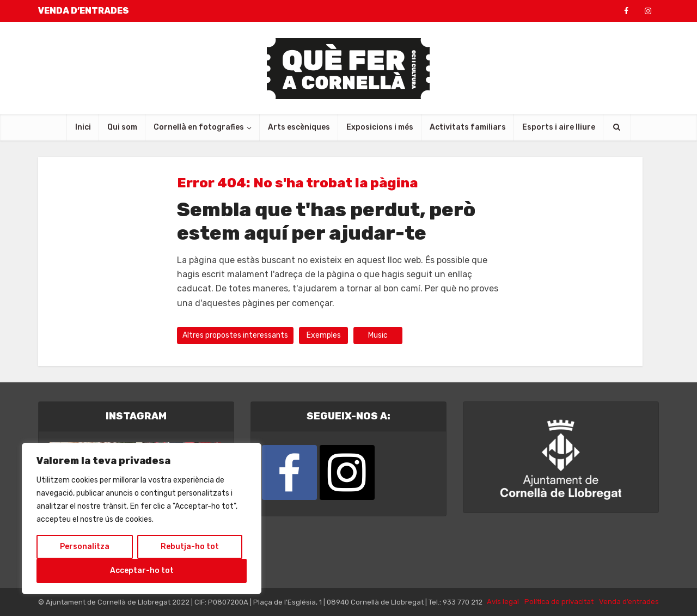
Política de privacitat (559, 602)
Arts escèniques (299, 127)
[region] (142, 519)
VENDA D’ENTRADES (84, 11)
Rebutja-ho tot (190, 547)
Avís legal (503, 602)
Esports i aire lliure (559, 127)
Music (378, 335)
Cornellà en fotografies (199, 127)
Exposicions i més (380, 127)
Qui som (122, 127)
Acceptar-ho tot (142, 571)
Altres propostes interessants (235, 335)
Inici (83, 127)
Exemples (324, 335)
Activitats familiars (468, 127)
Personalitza (85, 547)
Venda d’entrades (629, 602)
